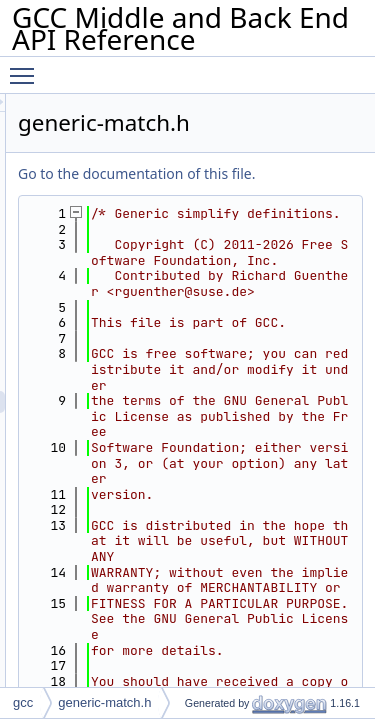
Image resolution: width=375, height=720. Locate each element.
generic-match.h (104, 702)
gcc (23, 702)
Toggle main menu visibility (27, 67)
